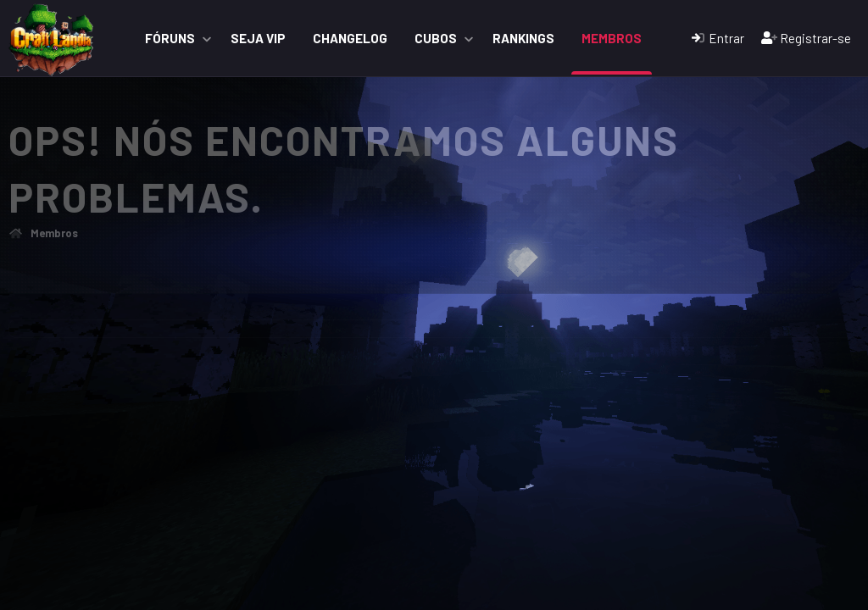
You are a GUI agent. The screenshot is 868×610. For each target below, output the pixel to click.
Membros (612, 38)
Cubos (436, 38)
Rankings (523, 38)
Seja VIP (258, 38)
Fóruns (170, 38)
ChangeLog (350, 38)
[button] (207, 39)
